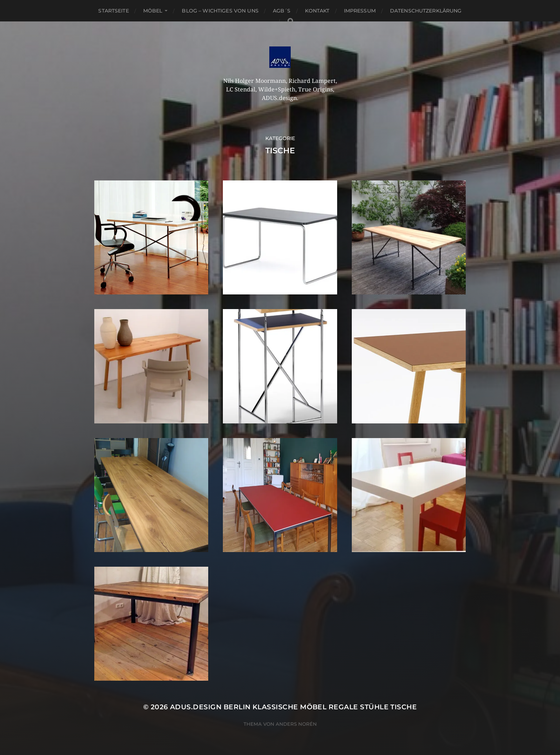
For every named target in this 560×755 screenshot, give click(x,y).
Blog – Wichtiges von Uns (220, 11)
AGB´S (282, 11)
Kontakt (317, 11)
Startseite (113, 11)
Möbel (153, 11)
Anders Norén (296, 724)
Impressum (360, 11)
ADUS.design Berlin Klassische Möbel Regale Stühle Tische (293, 707)
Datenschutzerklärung (426, 11)
